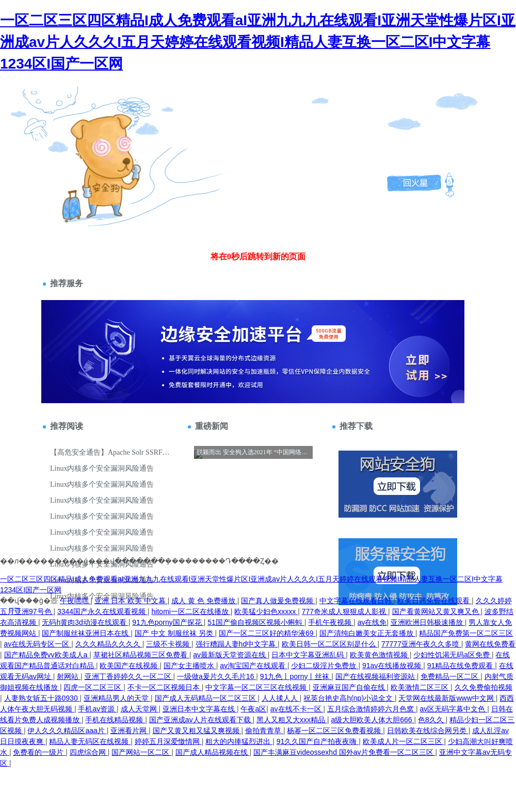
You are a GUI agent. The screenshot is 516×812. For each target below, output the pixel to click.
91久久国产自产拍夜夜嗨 (318, 741)
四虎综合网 (89, 752)
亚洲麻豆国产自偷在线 (350, 687)
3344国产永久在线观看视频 (102, 611)
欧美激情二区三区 (421, 687)
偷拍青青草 (264, 731)
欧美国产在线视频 (130, 666)
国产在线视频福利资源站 (376, 676)
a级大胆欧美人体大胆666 (372, 720)
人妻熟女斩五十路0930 (42, 698)
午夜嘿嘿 (75, 601)
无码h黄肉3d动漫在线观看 (85, 622)
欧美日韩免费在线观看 (434, 601)
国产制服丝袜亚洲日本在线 (86, 633)
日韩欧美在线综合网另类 (428, 731)
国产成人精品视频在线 (213, 752)
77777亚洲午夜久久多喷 (421, 644)
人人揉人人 (281, 698)
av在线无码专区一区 (38, 644)
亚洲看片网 (130, 731)
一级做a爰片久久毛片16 (216, 676)
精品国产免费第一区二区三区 (466, 633)
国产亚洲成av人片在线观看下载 (201, 720)
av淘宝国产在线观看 (254, 666)
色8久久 (432, 720)
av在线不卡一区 (297, 709)
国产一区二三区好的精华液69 (267, 633)
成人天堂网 (140, 709)
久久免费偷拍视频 (483, 687)
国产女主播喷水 (190, 666)
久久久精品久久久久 (109, 644)
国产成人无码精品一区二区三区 (206, 698)
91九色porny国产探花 (168, 622)
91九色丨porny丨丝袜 (296, 676)
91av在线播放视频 (393, 666)
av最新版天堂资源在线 (230, 655)
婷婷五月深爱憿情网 (168, 741)
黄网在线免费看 (490, 644)
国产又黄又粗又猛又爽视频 (197, 731)
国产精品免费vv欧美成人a (47, 655)
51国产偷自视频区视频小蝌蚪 (256, 622)
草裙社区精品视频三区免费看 (141, 655)
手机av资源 (97, 709)
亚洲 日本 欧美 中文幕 (131, 601)
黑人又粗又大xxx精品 (292, 720)
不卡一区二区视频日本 (165, 687)
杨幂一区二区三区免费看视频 (335, 731)
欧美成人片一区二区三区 (404, 741)
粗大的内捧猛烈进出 (239, 741)
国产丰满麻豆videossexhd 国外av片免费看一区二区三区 (344, 752)
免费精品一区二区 (450, 676)
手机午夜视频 (331, 622)
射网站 (69, 676)
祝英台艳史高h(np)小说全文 (349, 698)
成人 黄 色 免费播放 (204, 601)
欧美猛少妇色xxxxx (266, 611)
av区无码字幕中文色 (453, 709)
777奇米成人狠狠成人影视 (345, 611)
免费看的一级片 (39, 752)
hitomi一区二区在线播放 (191, 611)
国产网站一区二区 (141, 752)
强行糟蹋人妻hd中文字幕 (237, 644)
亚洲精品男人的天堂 (117, 698)
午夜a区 (253, 709)
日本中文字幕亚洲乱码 (309, 655)
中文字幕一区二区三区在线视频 (257, 687)
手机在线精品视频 (115, 720)
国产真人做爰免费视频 (278, 601)
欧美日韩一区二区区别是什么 (330, 644)
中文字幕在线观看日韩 (357, 601)
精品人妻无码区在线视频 (90, 741)
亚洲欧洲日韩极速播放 (428, 622)
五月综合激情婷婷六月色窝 (372, 709)
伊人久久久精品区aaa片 (67, 731)
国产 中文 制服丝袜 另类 (175, 633)
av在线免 (372, 622)
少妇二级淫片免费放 (325, 666)
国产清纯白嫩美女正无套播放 (367, 633)
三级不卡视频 (169, 644)
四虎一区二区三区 (93, 687)
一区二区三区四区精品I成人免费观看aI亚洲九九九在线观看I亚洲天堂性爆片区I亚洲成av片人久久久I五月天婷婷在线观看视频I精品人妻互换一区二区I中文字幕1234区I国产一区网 (258, 42)
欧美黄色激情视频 (380, 655)
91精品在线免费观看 (461, 666)
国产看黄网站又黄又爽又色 (437, 611)
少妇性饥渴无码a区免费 (453, 655)
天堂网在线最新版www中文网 (447, 698)
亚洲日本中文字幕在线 (200, 709)
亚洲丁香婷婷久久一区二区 (129, 676)
